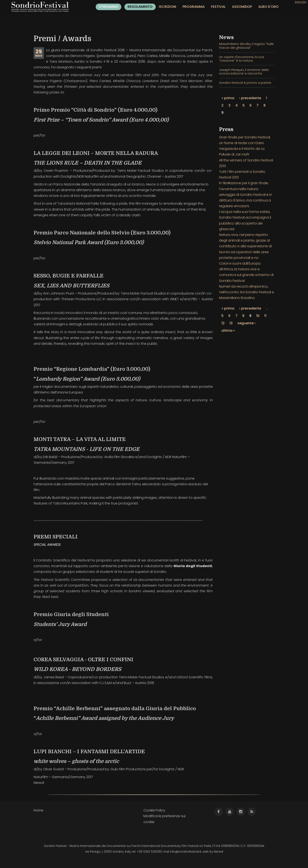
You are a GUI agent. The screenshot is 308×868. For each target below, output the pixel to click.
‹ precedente (250, 98)
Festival (218, 7)
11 (265, 316)
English (301, 2)
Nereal (218, 852)
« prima (228, 98)
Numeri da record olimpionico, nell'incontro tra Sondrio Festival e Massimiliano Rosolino (247, 292)
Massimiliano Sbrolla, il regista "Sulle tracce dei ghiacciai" (246, 46)
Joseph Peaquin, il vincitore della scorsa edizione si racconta (244, 72)
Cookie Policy (154, 810)
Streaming (108, 7)
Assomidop (242, 7)
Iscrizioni (168, 7)
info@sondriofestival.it (186, 852)
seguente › (247, 323)
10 (258, 316)
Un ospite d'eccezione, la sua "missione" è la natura (242, 59)
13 (231, 323)
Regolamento (140, 7)
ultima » (228, 331)
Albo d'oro (268, 7)
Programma (194, 7)
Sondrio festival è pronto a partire (245, 83)
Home (38, 810)
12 (223, 323)
